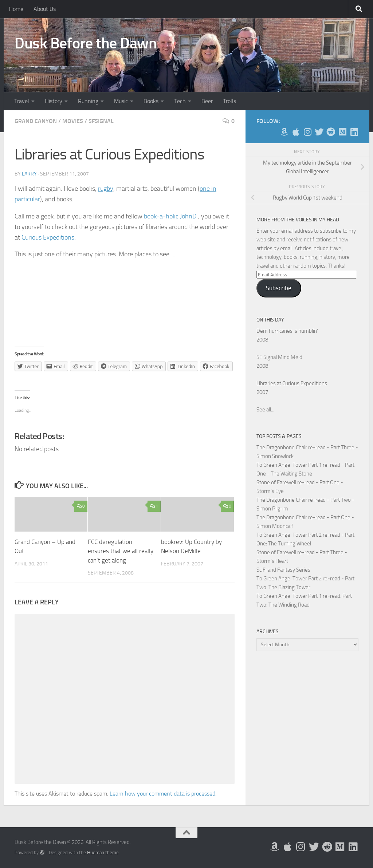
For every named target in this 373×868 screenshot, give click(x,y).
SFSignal (101, 121)
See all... (265, 410)
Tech (180, 101)
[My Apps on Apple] (296, 132)
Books (151, 101)
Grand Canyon (36, 121)
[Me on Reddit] (331, 132)
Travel (22, 101)
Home (16, 9)
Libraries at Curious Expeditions (292, 383)
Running (88, 101)
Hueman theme (103, 853)
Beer (207, 101)
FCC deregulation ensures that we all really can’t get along (121, 551)
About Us (45, 9)
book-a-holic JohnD (170, 216)
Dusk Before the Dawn (86, 43)
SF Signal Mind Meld (279, 357)
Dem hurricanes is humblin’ (287, 331)
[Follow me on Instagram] (307, 132)
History (54, 101)
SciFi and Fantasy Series (283, 570)
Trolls (229, 101)
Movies (73, 121)
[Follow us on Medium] (342, 132)
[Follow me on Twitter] (319, 132)
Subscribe (279, 288)
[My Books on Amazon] (284, 132)
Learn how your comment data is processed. (163, 794)
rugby (106, 189)
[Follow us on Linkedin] (354, 132)
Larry (29, 174)
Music (121, 101)
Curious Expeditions (48, 237)
